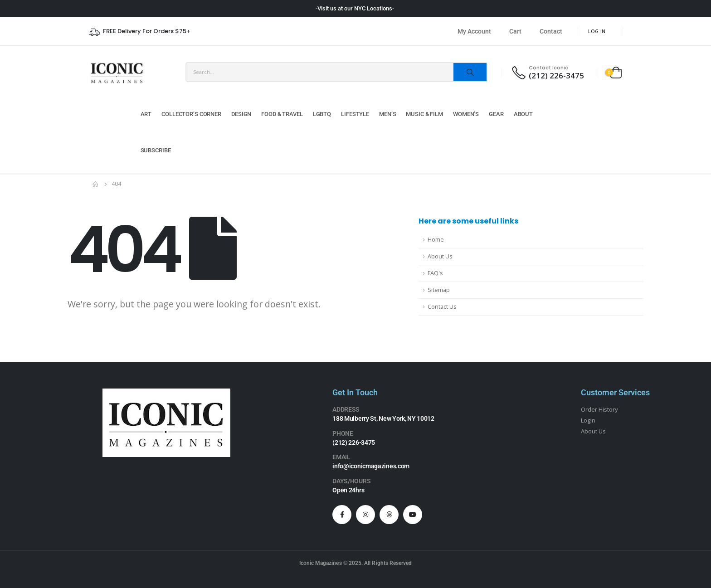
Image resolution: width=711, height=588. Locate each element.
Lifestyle (355, 114)
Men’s (387, 114)
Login (588, 420)
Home (436, 240)
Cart (515, 31)
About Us (440, 256)
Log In (597, 31)
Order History (600, 409)
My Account (474, 31)
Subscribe (156, 150)
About (523, 114)
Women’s (466, 114)
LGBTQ (322, 114)
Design (241, 114)
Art (146, 114)
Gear (496, 114)
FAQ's (435, 273)
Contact (551, 31)
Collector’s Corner (191, 114)
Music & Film (424, 114)
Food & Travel (282, 114)
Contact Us (442, 307)
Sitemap (439, 290)
